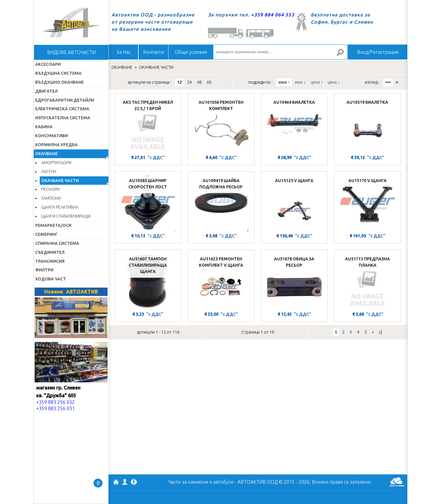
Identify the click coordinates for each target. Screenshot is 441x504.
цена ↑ (317, 82)
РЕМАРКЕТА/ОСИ (53, 225)
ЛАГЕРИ (49, 172)
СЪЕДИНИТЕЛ (50, 252)
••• (388, 82)
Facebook (134, 482)
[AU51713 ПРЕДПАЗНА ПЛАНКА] (368, 281)
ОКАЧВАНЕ (46, 154)
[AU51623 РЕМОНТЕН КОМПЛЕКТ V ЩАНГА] (221, 281)
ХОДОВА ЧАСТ (51, 279)
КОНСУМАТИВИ (52, 136)
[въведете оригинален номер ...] (280, 52)
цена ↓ (334, 82)
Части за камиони (188, 482)
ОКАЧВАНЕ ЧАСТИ (60, 181)
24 (189, 82)
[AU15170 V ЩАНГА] (367, 203)
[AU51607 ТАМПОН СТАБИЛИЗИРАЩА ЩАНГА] (148, 281)
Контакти (154, 52)
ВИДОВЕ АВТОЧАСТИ (71, 52)
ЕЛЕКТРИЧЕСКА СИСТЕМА (62, 109)
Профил (125, 482)
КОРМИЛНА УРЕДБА (56, 145)
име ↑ (284, 82)
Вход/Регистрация (378, 52)
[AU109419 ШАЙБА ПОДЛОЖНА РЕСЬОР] (221, 203)
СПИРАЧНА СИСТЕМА (57, 243)
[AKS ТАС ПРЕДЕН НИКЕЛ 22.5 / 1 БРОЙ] (148, 125)
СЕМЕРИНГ (46, 234)
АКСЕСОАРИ (48, 64)
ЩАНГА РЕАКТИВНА (60, 207)
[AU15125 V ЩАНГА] (294, 203)
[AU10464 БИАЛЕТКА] (294, 125)
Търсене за (343, 55)
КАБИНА (44, 127)
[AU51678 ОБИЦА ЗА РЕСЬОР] (294, 281)
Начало (71, 22)
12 (180, 82)
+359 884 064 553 (273, 15)
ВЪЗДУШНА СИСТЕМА (58, 73)
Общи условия (191, 52)
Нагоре (98, 483)
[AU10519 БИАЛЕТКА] (367, 125)
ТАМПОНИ (51, 198)
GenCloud (397, 482)
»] (380, 332)
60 (209, 82)
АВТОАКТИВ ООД (116, 483)
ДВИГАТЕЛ (46, 91)
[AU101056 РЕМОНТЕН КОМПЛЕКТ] (221, 125)
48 (199, 82)
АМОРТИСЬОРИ (56, 163)
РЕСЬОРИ (50, 189)
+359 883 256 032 (55, 402)
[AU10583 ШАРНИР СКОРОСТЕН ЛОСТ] (148, 203)
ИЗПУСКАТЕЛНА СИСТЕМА (63, 118)
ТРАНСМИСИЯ (50, 261)
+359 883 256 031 (55, 408)
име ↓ (300, 82)
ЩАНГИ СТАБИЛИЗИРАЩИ (66, 216)
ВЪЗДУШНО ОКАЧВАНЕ (59, 82)
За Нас (124, 52)
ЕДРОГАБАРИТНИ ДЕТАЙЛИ (65, 100)
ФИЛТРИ (44, 270)
